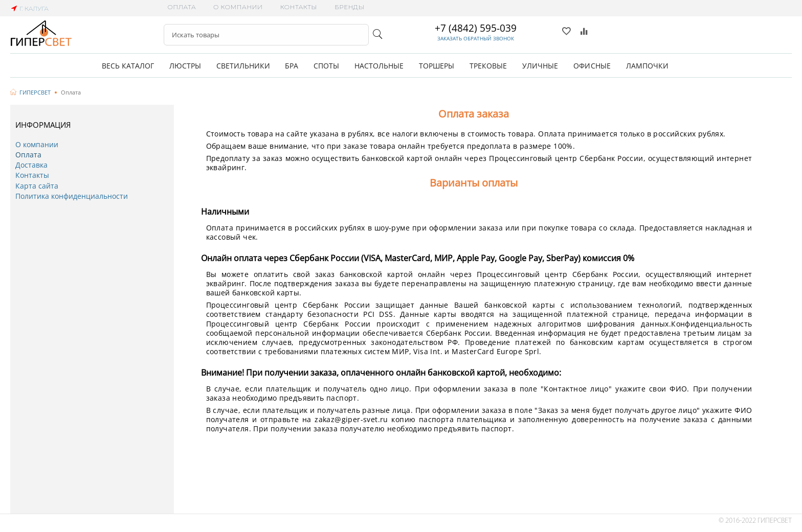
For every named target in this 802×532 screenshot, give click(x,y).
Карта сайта (37, 186)
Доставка (31, 165)
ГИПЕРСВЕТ (35, 92)
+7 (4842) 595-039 (476, 28)
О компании (238, 7)
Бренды (349, 7)
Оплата (182, 7)
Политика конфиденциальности (72, 196)
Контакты (298, 7)
